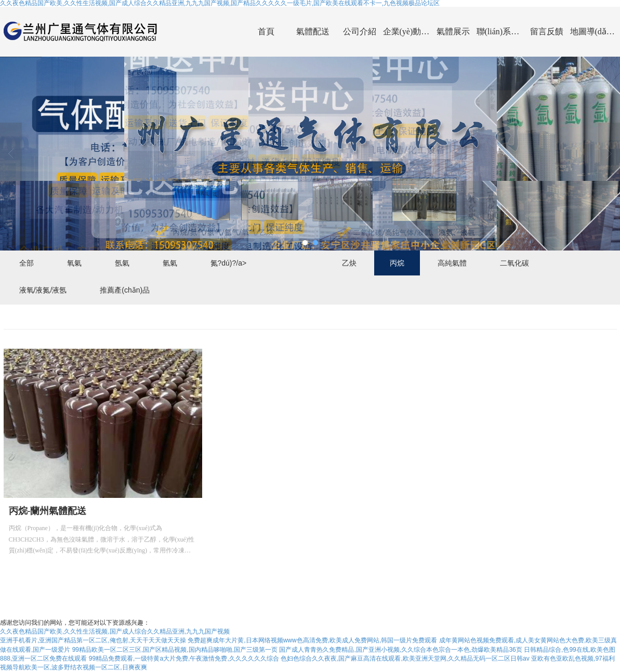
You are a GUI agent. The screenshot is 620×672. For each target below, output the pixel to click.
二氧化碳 (515, 263)
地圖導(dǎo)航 (593, 31)
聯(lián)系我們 (500, 31)
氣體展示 (453, 31)
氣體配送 (313, 31)
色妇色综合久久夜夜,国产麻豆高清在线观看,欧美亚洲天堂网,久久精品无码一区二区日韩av (405, 658)
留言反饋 (547, 31)
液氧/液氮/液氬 (43, 290)
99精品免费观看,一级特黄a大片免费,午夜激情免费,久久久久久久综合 (184, 658)
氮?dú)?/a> (229, 263)
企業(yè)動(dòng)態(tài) (406, 31)
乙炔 (349, 263)
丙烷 (397, 263)
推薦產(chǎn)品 (125, 290)
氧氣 (74, 263)
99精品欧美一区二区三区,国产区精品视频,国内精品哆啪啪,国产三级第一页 (175, 650)
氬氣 (122, 263)
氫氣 (170, 263)
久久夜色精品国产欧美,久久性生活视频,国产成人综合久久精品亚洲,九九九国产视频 (115, 631)
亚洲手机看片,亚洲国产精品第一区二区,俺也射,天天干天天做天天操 (93, 640)
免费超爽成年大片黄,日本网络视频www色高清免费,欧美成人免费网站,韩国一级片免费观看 (312, 640)
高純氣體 (452, 263)
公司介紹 (360, 31)
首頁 (266, 31)
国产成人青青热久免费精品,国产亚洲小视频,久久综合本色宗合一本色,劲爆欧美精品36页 (400, 650)
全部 (27, 263)
